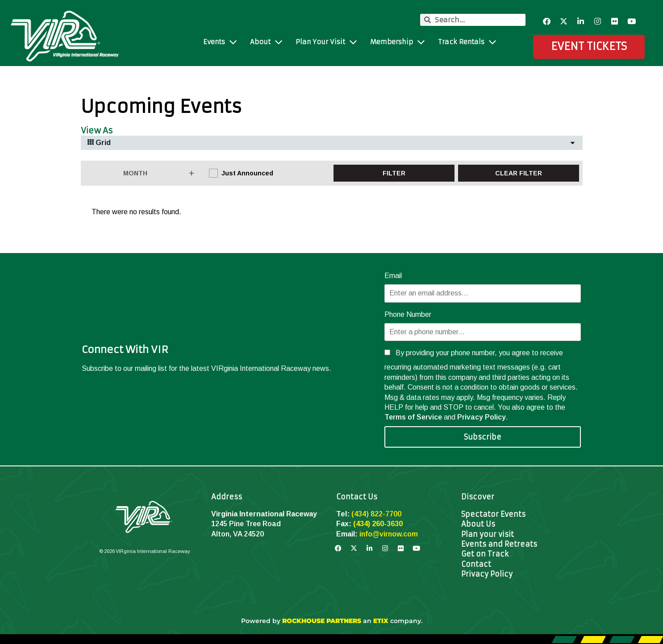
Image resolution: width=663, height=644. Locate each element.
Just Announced (247, 173)
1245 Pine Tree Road (246, 524)
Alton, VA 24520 (238, 534)
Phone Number (408, 314)
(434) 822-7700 (376, 514)
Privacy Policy (482, 417)
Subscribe (483, 437)
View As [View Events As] (97, 131)
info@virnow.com (389, 534)
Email (393, 276)
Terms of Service (413, 417)
